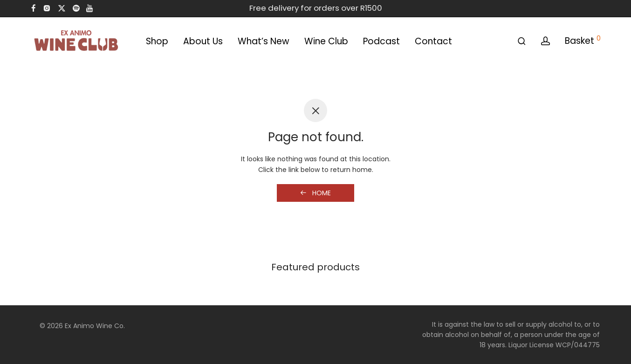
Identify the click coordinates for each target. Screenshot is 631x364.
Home (315, 193)
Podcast (381, 41)
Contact (433, 41)
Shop (157, 41)
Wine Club (326, 41)
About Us (203, 41)
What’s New (264, 41)
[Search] (522, 41)
